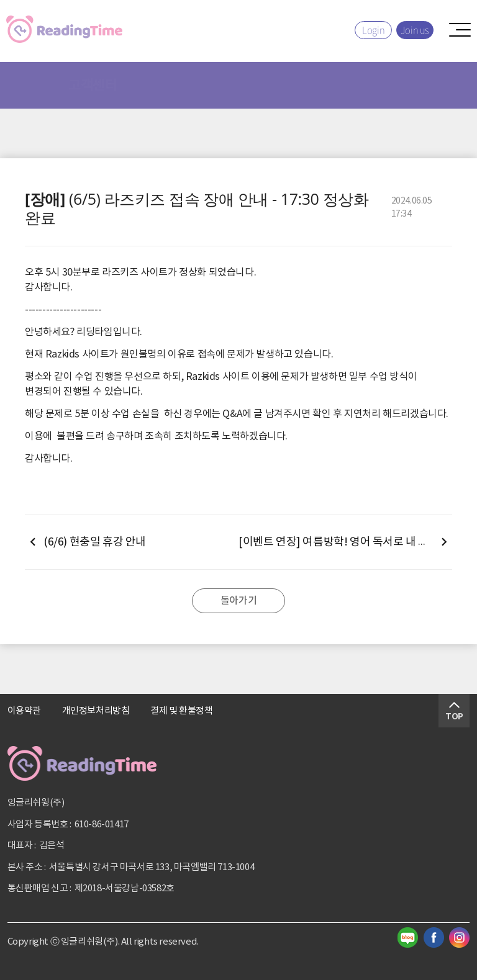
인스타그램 (459, 937)
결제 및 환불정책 (181, 711)
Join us (415, 30)
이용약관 (24, 711)
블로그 (408, 937)
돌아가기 (238, 601)
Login (373, 30)
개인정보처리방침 (96, 711)
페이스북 (434, 937)
